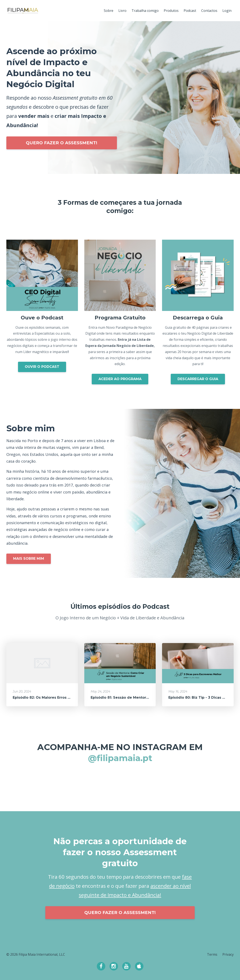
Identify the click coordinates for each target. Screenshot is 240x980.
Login (227, 11)
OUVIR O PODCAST (42, 367)
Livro (122, 11)
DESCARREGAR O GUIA (198, 379)
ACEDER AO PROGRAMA (120, 379)
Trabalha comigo (145, 11)
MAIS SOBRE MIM (29, 559)
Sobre (109, 11)
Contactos (209, 11)
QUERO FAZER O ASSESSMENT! (62, 143)
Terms (212, 954)
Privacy (228, 954)
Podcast (190, 11)
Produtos (171, 11)
